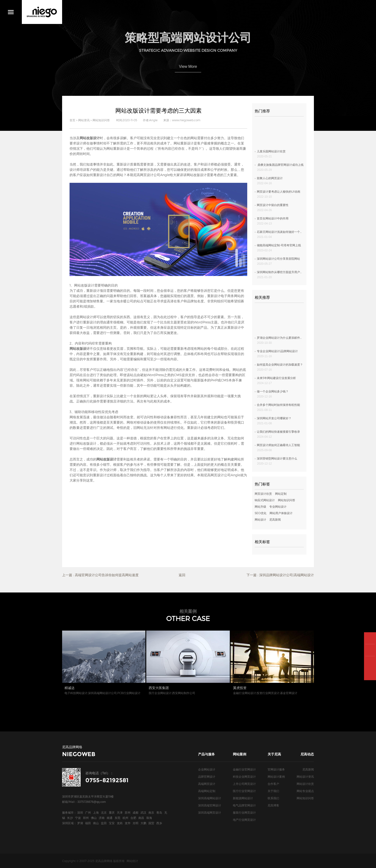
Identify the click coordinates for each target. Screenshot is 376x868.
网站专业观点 (305, 791)
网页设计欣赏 (263, 494)
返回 (182, 575)
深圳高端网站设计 (210, 798)
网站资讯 (84, 120)
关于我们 (273, 791)
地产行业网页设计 (244, 820)
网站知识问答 (101, 120)
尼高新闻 (275, 519)
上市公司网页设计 (244, 784)
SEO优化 (261, 513)
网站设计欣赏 (305, 784)
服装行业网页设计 (244, 812)
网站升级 (260, 506)
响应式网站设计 (265, 500)
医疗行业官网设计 (244, 791)
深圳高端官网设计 (210, 805)
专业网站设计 (278, 506)
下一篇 (280, 575)
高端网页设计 (207, 784)
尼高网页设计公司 (147, 175)
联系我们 (273, 798)
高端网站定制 (207, 791)
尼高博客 (273, 805)
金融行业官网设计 (244, 769)
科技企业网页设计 (244, 776)
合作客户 (273, 784)
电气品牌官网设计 (244, 805)
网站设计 (260, 519)
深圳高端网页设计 (210, 812)
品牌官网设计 (207, 776)
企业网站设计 (207, 769)
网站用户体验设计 (281, 513)
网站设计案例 (276, 776)
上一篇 (100, 575)
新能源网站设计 (243, 798)
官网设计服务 (276, 769)
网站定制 (281, 494)
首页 (72, 120)
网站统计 (132, 861)
